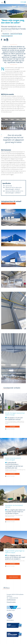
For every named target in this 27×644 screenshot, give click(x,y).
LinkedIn (5, 40)
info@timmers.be (11, 600)
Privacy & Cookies (11, 602)
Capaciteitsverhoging (16, 33)
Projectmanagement (7, 36)
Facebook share (1, 40)
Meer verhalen (14, 577)
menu (22, 2)
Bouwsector (6, 33)
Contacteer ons (8, 203)
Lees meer (12, 427)
